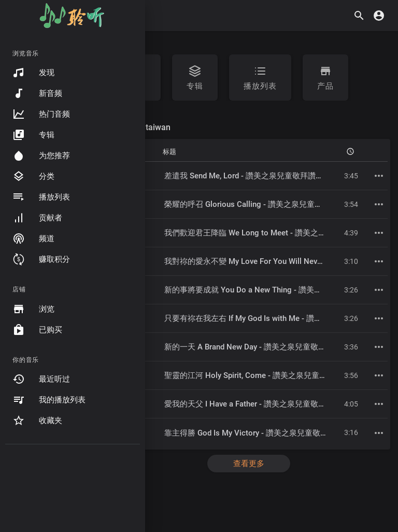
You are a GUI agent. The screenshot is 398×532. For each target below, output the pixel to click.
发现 (33, 73)
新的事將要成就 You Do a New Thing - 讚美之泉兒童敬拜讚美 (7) (276, 290)
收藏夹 (37, 421)
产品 (325, 78)
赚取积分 (41, 259)
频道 (33, 239)
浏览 (33, 309)
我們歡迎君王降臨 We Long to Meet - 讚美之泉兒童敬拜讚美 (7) (274, 233)
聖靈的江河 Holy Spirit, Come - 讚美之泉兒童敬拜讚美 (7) (263, 375)
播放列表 (41, 197)
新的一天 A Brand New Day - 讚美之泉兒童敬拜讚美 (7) (259, 347)
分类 (33, 176)
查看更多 (249, 464)
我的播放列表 (49, 400)
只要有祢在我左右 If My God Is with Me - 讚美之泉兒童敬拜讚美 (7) (280, 318)
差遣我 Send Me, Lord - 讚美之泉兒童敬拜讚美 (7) (250, 176)
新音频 (37, 93)
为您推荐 (41, 156)
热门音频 (41, 114)
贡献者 (37, 218)
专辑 (33, 135)
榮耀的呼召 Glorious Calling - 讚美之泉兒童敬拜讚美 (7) (261, 204)
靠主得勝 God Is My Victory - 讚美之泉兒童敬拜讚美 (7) (260, 433)
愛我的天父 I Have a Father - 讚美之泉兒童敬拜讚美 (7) (259, 404)
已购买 (37, 330)
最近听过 (41, 379)
